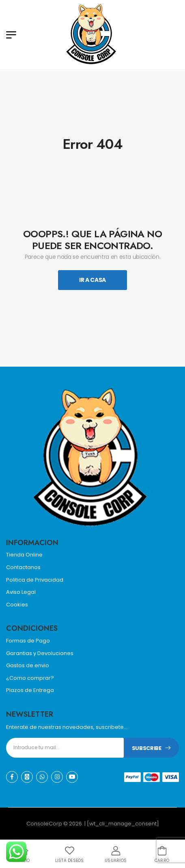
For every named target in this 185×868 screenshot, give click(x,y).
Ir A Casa (92, 280)
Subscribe (147, 748)
